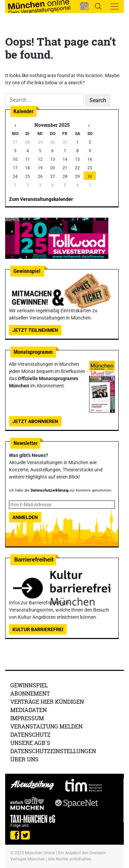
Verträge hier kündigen (47, 702)
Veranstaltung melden (46, 726)
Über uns (24, 759)
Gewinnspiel (29, 685)
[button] (84, 6)
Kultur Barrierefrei (38, 629)
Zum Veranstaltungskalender (41, 199)
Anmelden (25, 517)
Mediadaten (29, 710)
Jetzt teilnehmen (35, 330)
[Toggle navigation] (115, 7)
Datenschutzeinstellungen (53, 751)
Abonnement (30, 693)
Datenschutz (30, 734)
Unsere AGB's (30, 743)
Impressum (27, 718)
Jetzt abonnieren (35, 421)
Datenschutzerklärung (50, 490)
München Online (40, 853)
